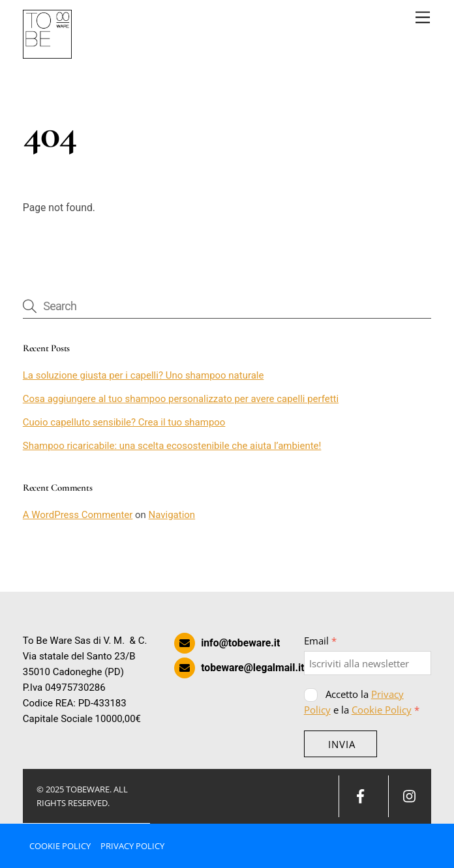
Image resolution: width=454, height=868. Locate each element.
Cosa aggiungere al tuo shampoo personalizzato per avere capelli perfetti (181, 399)
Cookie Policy (382, 710)
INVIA (342, 744)
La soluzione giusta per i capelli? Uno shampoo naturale (144, 375)
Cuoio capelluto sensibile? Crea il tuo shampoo (124, 422)
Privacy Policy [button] (132, 846)
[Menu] (423, 18)
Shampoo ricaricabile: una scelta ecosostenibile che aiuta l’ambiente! (172, 446)
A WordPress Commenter (78, 515)
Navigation (172, 515)
